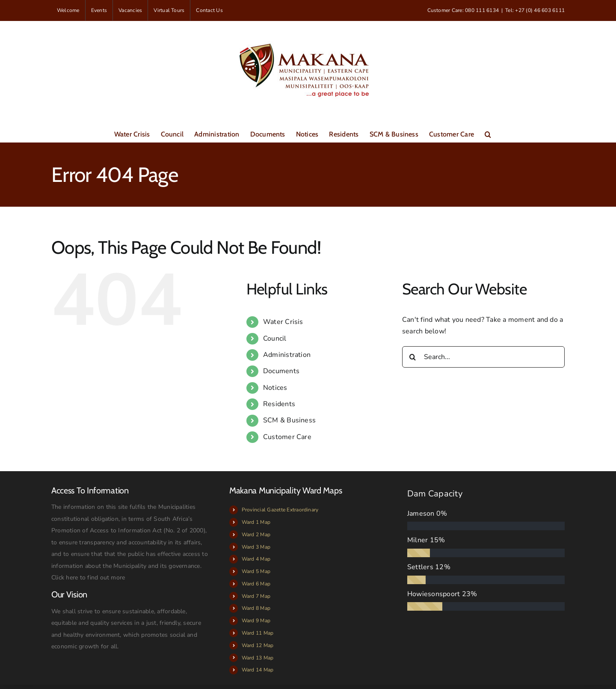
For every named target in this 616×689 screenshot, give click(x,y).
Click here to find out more (88, 578)
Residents (279, 404)
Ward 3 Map (256, 547)
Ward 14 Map (258, 670)
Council (275, 339)
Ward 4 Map (256, 559)
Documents (281, 371)
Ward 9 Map (256, 621)
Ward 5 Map (256, 571)
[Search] (413, 357)
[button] (488, 134)
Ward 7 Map (256, 596)
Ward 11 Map (258, 633)
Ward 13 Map (258, 658)
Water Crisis (283, 322)
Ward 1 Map (256, 522)
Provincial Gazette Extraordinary (280, 510)
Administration (287, 355)
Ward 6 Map (256, 584)
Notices (275, 388)
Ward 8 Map (256, 608)
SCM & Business (289, 420)
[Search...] (483, 357)
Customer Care (287, 437)
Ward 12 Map (258, 645)
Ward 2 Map (256, 535)
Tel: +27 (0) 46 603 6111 (535, 10)
